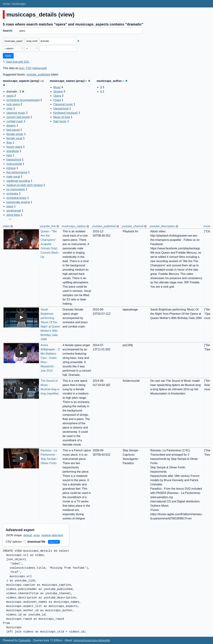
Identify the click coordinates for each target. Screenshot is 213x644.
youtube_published (38, 75)
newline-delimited (52, 535)
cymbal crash (15, 121)
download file (35, 542)
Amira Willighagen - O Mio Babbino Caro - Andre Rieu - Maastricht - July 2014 (51, 358)
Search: (8, 31)
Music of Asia (62, 117)
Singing (58, 92)
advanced (40, 68)
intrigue (11, 168)
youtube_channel (133, 226)
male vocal (13, 177)
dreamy (11, 126)
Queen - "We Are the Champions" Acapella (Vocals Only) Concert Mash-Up (50, 244)
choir (9, 109)
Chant (57, 100)
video (6, 226)
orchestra (12, 194)
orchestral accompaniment (23, 100)
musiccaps (19, 4)
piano (10, 206)
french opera (14, 147)
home (6, 4)
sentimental (14, 211)
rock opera (13, 104)
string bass (13, 215)
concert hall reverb (18, 117)
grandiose (13, 151)
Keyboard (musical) (66, 113)
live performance (17, 172)
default (28, 535)
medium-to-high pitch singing (25, 185)
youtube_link (48, 226)
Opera (57, 96)
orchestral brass (16, 198)
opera (10, 96)
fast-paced (13, 130)
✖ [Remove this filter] (78, 41)
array (37, 535)
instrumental (14, 164)
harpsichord (14, 160)
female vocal (14, 138)
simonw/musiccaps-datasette (92, 640)
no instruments (16, 189)
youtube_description (162, 226)
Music (57, 87)
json (22, 68)
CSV (29, 68)
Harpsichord (61, 109)
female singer (15, 134)
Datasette (25, 640)
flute (9, 143)
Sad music (60, 121)
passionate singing (18, 202)
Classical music (63, 104)
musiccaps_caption (74, 226)
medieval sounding (18, 181)
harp (9, 155)
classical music (16, 113)
